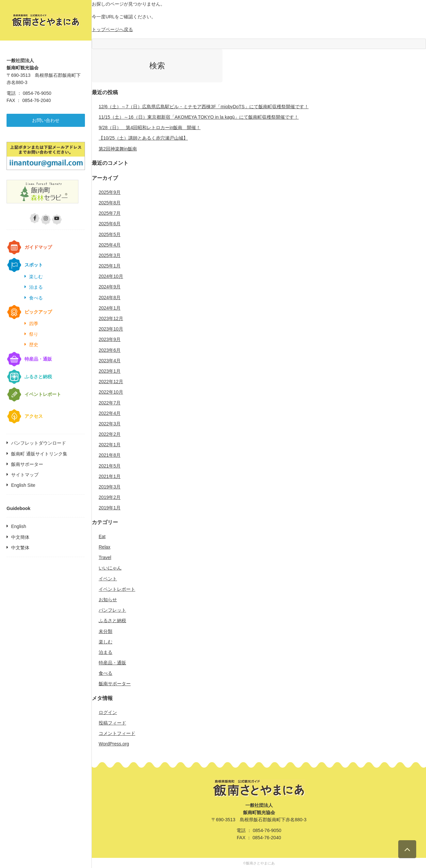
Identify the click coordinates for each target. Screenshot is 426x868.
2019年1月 (110, 508)
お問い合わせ (46, 120)
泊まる (36, 287)
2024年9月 (110, 287)
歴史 (34, 345)
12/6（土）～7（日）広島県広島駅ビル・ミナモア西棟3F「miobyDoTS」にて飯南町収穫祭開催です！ (204, 107)
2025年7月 (110, 213)
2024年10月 (111, 276)
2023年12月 (111, 318)
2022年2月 (110, 434)
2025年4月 (110, 245)
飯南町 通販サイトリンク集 (39, 454)
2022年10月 (111, 392)
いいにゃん (110, 568)
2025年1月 (110, 266)
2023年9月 (110, 339)
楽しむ (36, 277)
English (19, 526)
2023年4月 (110, 361)
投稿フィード (112, 723)
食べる (36, 298)
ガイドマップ (38, 247)
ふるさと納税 (38, 377)
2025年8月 (110, 203)
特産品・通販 (38, 359)
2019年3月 (110, 487)
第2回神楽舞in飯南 (118, 149)
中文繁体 (20, 548)
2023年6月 (110, 350)
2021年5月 (110, 466)
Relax (105, 547)
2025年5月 (110, 234)
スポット (34, 265)
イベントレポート (43, 394)
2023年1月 (110, 371)
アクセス (34, 416)
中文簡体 (20, 537)
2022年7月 (110, 403)
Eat (102, 536)
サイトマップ (25, 475)
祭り (34, 334)
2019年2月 (110, 497)
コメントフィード (117, 733)
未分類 (106, 631)
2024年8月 (110, 298)
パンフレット (112, 610)
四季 (34, 324)
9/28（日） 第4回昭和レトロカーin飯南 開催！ (150, 128)
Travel (105, 557)
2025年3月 (110, 255)
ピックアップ (38, 312)
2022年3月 (110, 424)
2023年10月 (111, 329)
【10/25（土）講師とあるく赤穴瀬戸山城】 (143, 138)
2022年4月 (110, 413)
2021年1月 (110, 476)
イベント (108, 579)
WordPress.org (114, 744)
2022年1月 (110, 445)
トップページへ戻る (112, 29)
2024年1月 (110, 308)
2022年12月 (111, 382)
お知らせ (108, 600)
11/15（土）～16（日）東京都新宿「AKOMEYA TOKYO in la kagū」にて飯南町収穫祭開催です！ (199, 117)
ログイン (108, 712)
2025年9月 (110, 192)
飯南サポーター (27, 464)
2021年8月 (110, 455)
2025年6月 (110, 224)
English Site (23, 485)
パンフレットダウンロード (39, 443)
